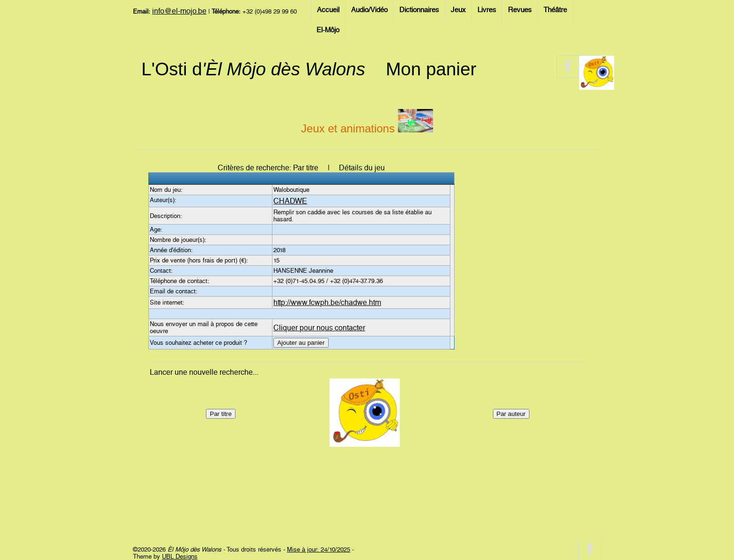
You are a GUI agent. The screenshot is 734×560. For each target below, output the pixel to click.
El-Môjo (328, 30)
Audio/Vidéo (369, 10)
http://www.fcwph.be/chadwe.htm (327, 302)
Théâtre (555, 10)
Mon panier (431, 69)
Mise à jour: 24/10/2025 (319, 549)
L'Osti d (253, 69)
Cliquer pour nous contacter (319, 328)
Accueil (328, 10)
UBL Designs (180, 556)
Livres (487, 10)
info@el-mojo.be (179, 11)
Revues (520, 10)
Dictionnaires (419, 10)
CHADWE (290, 201)
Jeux (458, 10)
